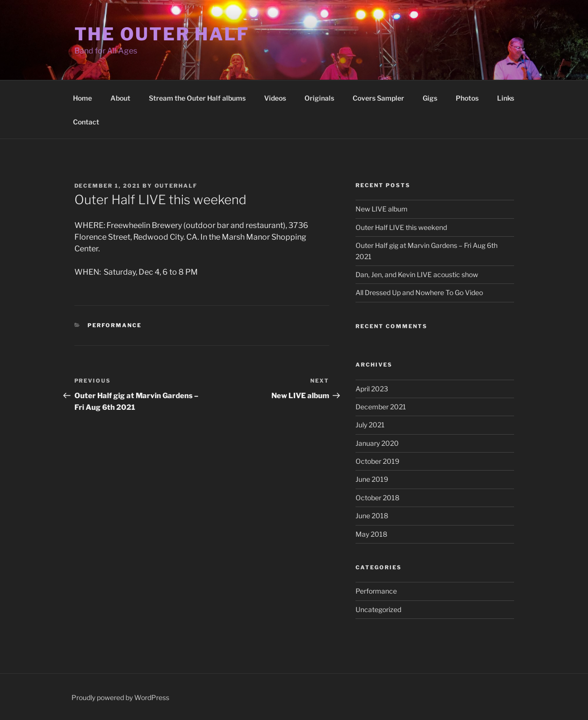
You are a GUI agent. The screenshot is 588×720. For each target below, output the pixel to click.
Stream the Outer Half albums (197, 98)
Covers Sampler (378, 98)
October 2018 (377, 498)
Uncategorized (378, 609)
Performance (115, 325)
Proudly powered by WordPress (120, 697)
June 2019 (372, 479)
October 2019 (377, 461)
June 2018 (372, 516)
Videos (275, 98)
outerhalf (176, 186)
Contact (86, 122)
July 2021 (370, 425)
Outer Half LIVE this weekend (401, 227)
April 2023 (372, 389)
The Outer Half (162, 34)
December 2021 (381, 407)
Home (82, 98)
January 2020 (377, 443)
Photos (467, 98)
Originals (319, 98)
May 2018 (371, 534)
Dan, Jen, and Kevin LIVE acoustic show (417, 274)
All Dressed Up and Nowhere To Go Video (419, 292)
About (120, 98)
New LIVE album (382, 209)
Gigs (430, 98)
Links (506, 98)
